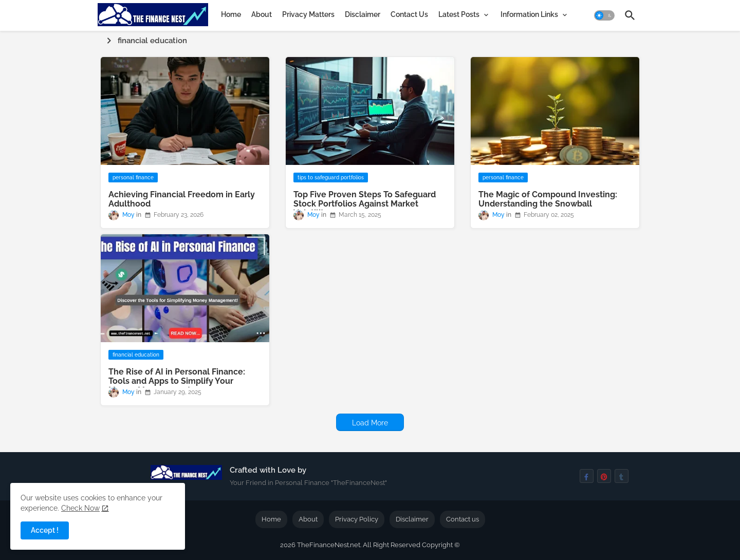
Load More (370, 423)
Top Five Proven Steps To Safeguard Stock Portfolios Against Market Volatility (365, 204)
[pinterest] (604, 476)
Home (231, 14)
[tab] (231, 14)
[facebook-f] (587, 476)
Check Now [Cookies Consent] (80, 508)
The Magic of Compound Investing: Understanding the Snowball (548, 199)
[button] (604, 15)
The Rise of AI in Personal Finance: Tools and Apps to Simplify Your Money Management (177, 381)
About (262, 14)
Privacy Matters (308, 14)
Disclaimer (363, 14)
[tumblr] (622, 476)
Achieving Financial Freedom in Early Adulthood (182, 199)
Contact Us (409, 14)
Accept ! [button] (45, 530)
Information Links (529, 14)
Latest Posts (459, 14)
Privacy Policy (357, 519)
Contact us (462, 519)
